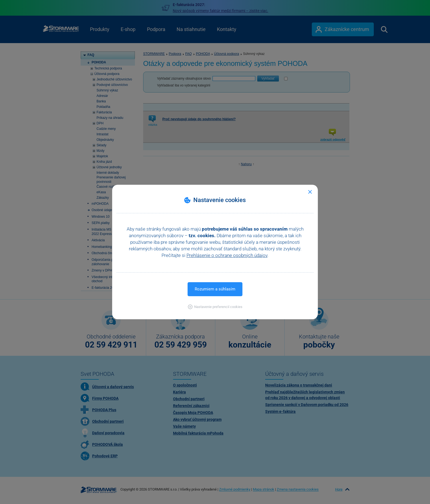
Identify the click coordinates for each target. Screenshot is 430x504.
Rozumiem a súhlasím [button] (215, 289)
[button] (215, 307)
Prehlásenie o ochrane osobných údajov (227, 255)
